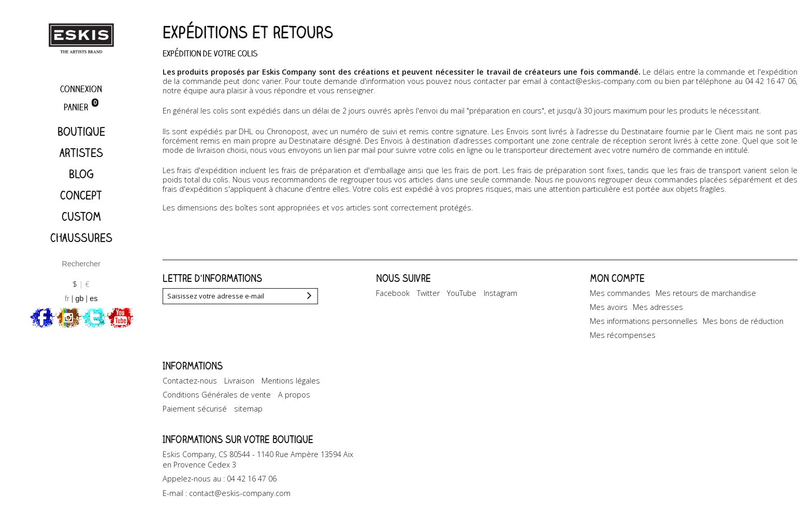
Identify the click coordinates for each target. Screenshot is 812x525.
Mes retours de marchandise (706, 293)
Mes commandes (620, 293)
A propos (294, 395)
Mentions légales (291, 381)
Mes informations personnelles (644, 321)
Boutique (81, 131)
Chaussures (81, 238)
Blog (81, 174)
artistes (81, 153)
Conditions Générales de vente (217, 395)
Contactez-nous (190, 381)
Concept (81, 195)
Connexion (81, 89)
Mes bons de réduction (743, 321)
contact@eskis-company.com (601, 81)
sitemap (248, 409)
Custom (81, 216)
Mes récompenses (623, 335)
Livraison (239, 381)
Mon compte (617, 278)
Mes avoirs (609, 307)
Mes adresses (658, 307)
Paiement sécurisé (195, 409)
